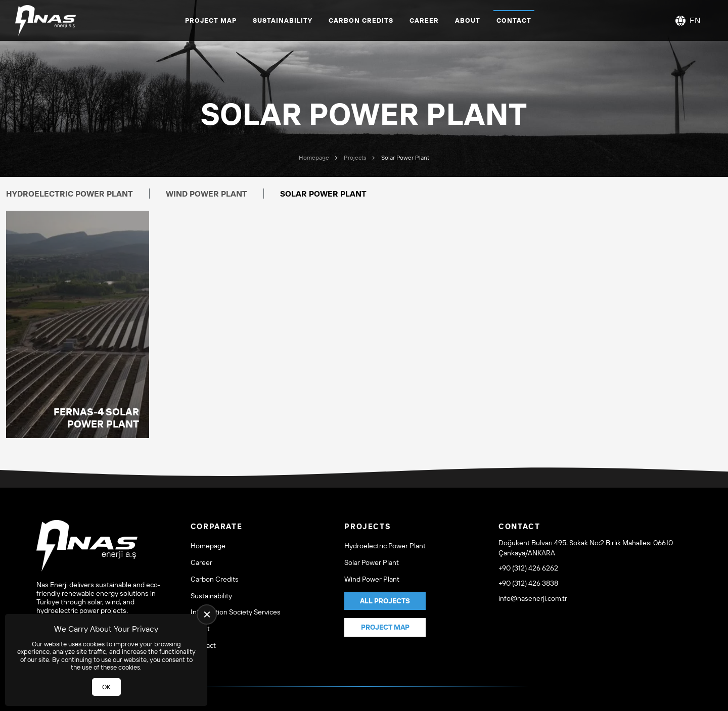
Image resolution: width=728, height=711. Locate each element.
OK (106, 687)
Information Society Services (236, 612)
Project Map (211, 20)
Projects (355, 157)
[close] (207, 614)
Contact (514, 20)
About (468, 20)
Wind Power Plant (207, 194)
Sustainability (283, 20)
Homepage (314, 157)
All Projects (385, 601)
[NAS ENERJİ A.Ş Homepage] (45, 20)
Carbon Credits (361, 20)
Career (424, 20)
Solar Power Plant (372, 563)
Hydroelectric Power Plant (70, 194)
